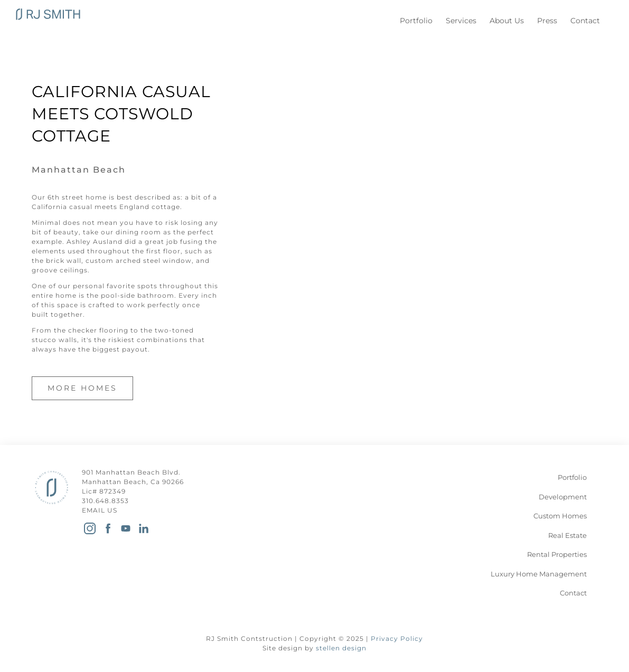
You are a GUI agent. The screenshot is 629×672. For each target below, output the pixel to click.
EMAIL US (100, 510)
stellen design (341, 648)
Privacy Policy (397, 638)
